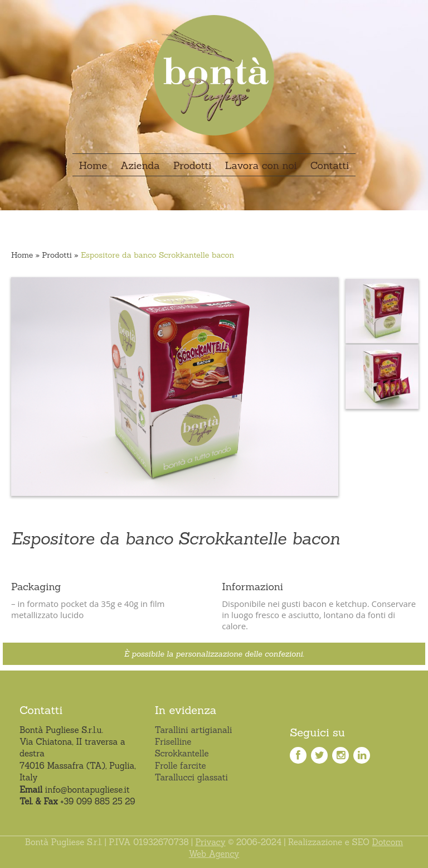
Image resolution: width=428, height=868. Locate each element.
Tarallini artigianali (194, 730)
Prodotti (57, 255)
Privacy (210, 842)
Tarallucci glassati (191, 777)
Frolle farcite (181, 766)
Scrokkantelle (182, 753)
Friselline (173, 742)
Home (22, 255)
